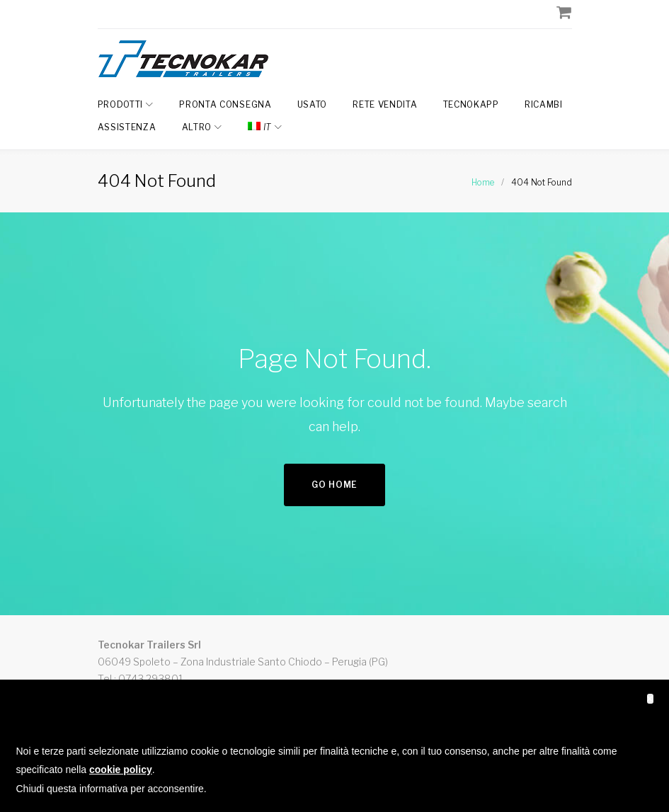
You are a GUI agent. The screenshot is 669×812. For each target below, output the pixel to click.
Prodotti (121, 104)
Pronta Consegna (225, 104)
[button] (650, 699)
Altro (197, 127)
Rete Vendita (385, 104)
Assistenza (127, 127)
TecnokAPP (471, 104)
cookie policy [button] (121, 770)
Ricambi (544, 104)
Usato (313, 104)
